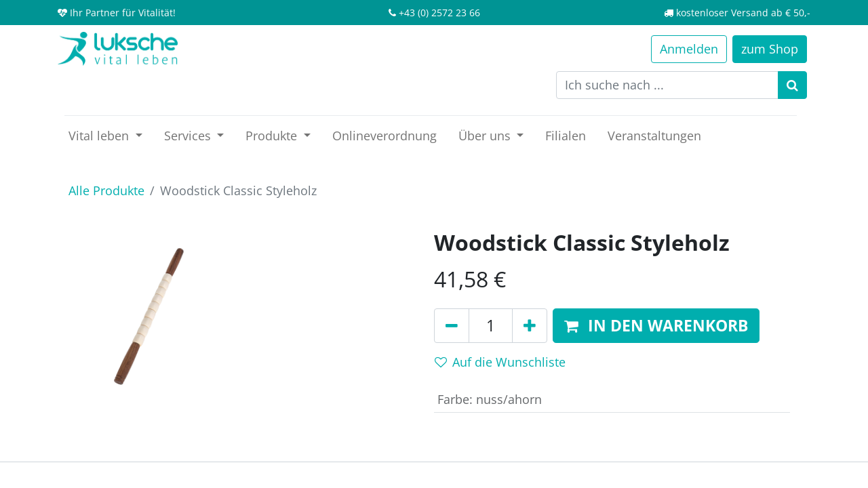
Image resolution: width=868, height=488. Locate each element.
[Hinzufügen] (530, 326)
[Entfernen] (452, 326)
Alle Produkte (106, 190)
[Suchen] (792, 85)
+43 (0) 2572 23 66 (439, 13)
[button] (656, 326)
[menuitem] (384, 136)
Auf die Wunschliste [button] (500, 362)
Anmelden (689, 49)
